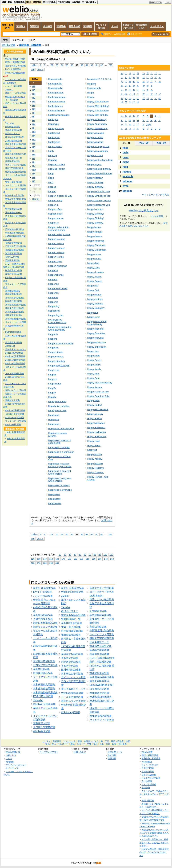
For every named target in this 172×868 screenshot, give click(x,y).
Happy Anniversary (97, 124)
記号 (149, 125)
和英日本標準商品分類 (45, 623)
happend (53, 279)
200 (81, 559)
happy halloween (96, 423)
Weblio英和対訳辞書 (101, 716)
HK (34, 124)
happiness (54, 415)
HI (33, 117)
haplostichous (55, 106)
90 (100, 554)
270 (39, 563)
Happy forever (95, 387)
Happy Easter (94, 277)
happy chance (95, 236)
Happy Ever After (96, 333)
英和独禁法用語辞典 (101, 646)
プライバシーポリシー (16, 765)
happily (52, 393)
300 (33, 69)
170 (63, 559)
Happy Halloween (96, 432)
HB (34, 90)
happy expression (96, 342)
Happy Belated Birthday (100, 173)
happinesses (55, 503)
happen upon (55, 261)
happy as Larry (95, 155)
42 (102, 65)
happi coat (54, 370)
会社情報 (112, 755)
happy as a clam (96, 133)
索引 (6, 40)
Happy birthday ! (96, 187)
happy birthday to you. (99, 205)
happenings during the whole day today (60, 328)
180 (69, 559)
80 (95, 554)
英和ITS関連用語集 (72, 623)
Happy (91, 97)
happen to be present (59, 234)
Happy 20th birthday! (98, 106)
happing (91, 84)
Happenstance (56, 357)
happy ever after (96, 329)
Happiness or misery (59, 485)
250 (112, 559)
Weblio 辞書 (9, 45)
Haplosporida (55, 79)
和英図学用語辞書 (99, 654)
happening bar (56, 315)
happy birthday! (95, 209)
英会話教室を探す (141, 26)
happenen (54, 293)
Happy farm (93, 374)
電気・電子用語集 (71, 627)
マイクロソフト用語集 (102, 634)
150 (51, 559)
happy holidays (95, 463)
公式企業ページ (115, 752)
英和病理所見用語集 (44, 685)
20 (65, 554)
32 (52, 65)
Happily (52, 397)
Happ (51, 178)
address (128, 181)
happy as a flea (95, 137)
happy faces (94, 356)
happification (55, 384)
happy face (93, 351)
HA (34, 86)
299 (110, 65)
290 (51, 563)
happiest (53, 379)
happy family (94, 365)
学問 (128, 741)
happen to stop (56, 257)
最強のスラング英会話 (73, 701)
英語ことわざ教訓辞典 (102, 599)
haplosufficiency (57, 111)
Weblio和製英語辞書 (72, 693)
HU (34, 162)
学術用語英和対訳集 (44, 661)
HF (34, 106)
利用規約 (10, 762)
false (126, 148)
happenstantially (57, 361)
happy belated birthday (99, 169)
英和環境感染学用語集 (102, 677)
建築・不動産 (117, 741)
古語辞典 (76, 2)
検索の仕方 (11, 755)
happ (51, 173)
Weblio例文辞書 (42, 731)
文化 (47, 744)
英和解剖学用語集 (99, 673)
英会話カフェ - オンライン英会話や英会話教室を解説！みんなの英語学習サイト (154, 833)
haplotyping (54, 142)
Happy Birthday (95, 182)
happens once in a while (61, 343)
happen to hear (56, 244)
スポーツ (81, 744)
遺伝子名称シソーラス (73, 689)
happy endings (95, 299)
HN (34, 136)
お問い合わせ (80, 752)
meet (126, 157)
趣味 (73, 744)
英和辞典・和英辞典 (30, 45)
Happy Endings (95, 304)
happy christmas (96, 241)
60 (85, 554)
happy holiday (95, 454)
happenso (53, 348)
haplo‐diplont (55, 146)
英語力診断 (75, 26)
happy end (93, 286)
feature (127, 172)
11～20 (144, 143)
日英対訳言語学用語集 (45, 665)
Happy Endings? (96, 308)
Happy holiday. (95, 459)
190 (75, 559)
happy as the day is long (100, 160)
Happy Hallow (95, 418)
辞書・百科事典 (119, 744)
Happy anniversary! (97, 128)
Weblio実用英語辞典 (72, 592)
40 (92, 65)
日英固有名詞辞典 (99, 689)
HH (34, 113)
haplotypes (54, 137)
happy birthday (95, 178)
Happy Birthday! (96, 218)
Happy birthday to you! (99, 200)
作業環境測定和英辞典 (102, 630)
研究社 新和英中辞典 (73, 588)
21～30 (161, 143)
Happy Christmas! (97, 250)
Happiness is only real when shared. (60, 480)
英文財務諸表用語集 (101, 615)
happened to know (58, 288)
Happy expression (97, 347)
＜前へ (34, 65)
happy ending (94, 295)
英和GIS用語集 (41, 669)
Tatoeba (66, 607)
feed (125, 167)
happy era (93, 312)
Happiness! (54, 494)
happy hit (92, 450)
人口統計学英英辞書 (44, 727)
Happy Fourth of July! (98, 396)
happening (54, 306)
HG (34, 109)
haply (51, 151)
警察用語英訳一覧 (71, 619)
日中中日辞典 (49, 2)
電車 (80, 741)
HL (34, 128)
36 (72, 65)
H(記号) (36, 199)
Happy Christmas (96, 245)
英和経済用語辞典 (43, 615)
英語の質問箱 (148, 801)
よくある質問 (157, 216)
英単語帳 (61, 26)
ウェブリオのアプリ (49, 752)
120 (33, 559)
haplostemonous (57, 102)
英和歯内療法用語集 (44, 689)
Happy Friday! (95, 405)
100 (105, 554)
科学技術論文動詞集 (72, 631)
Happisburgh (94, 88)
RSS (99, 863)
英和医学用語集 (70, 666)
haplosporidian (56, 93)
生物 (89, 744)
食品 (95, 744)
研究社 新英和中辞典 (45, 588)
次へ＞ (40, 69)
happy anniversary (97, 119)
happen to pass (56, 253)
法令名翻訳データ (99, 642)
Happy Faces (94, 360)
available (128, 176)
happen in (53, 205)
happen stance (56, 218)
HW (34, 170)
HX (34, 174)
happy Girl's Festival (98, 409)
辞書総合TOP (155, 2)
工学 (107, 741)
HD (34, 98)
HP (34, 143)
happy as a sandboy (98, 151)
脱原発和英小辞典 (43, 673)
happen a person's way (60, 196)
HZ (34, 181)
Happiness (54, 420)
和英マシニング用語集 (45, 627)
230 (100, 559)
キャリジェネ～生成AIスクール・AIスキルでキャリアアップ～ (154, 794)
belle (126, 152)
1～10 (126, 143)
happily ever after (57, 402)
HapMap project (57, 164)
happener (53, 297)
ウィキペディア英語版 (102, 720)
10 (60, 554)
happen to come (57, 239)
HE (34, 102)
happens (53, 339)
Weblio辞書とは (13, 752)
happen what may (58, 266)
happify (52, 388)
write (126, 186)
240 (106, 559)
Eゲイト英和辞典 (43, 592)
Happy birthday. (95, 223)
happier (52, 375)
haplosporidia (55, 84)
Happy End (93, 290)
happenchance (56, 275)
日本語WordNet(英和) (101, 685)
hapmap (53, 155)
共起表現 (48, 26)
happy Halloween (96, 428)
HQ (34, 147)
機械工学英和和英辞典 (102, 638)
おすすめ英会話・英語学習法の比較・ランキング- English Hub (154, 852)
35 (67, 65)
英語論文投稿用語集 (72, 654)
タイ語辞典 (147, 781)
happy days (93, 263)
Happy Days (94, 268)
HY (34, 178)
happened (54, 284)
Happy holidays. (96, 472)
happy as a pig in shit (98, 146)
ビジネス (46, 741)
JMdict (65, 596)
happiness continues (59, 447)
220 (94, 559)
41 (97, 65)
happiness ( (54, 424)
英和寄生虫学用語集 (72, 674)
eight (126, 162)
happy (91, 93)
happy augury (94, 164)
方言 (108, 744)
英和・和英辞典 (34, 2)
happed (52, 187)
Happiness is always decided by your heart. (60, 465)
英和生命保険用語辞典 (73, 615)
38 (82, 65)
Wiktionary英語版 (71, 712)
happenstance (56, 352)
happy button (94, 227)
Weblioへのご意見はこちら (144, 211)
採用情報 (112, 758)
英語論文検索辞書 (99, 650)
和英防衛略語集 (98, 627)
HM (34, 132)
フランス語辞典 (149, 775)
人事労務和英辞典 (43, 619)
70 (90, 554)
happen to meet (57, 248)
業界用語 (57, 741)
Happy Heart (94, 446)
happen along (55, 200)
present (127, 191)
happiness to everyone (60, 490)
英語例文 (21, 26)
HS (34, 155)
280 (45, 563)
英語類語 (34, 26)
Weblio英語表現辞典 (101, 697)
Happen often (55, 214)
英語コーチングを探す (128, 26)
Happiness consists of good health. (60, 442)
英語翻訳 (88, 26)
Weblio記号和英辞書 (44, 704)
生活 (54, 744)
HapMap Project (57, 169)
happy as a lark (95, 142)
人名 (102, 744)
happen (52, 191)
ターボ (115, 26)
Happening (54, 311)
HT (34, 159)
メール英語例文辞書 (72, 697)
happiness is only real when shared (60, 472)
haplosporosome (57, 97)
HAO (51, 182)
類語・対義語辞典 (16, 2)
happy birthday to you (99, 191)
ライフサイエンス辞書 (73, 677)
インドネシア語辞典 (151, 778)
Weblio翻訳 (147, 762)
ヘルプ (168, 2)
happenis (53, 334)
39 (87, 65)
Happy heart (94, 441)
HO (34, 140)
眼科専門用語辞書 (71, 670)
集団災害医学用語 (99, 681)
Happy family (94, 369)
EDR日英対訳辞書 (43, 696)
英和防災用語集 (70, 658)
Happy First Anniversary (100, 383)
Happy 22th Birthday (98, 111)
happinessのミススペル (99, 79)
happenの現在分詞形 (59, 366)
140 (45, 559)
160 (57, 559)
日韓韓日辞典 (64, 2)
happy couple (94, 259)
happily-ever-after (57, 411)
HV (34, 166)
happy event (94, 317)
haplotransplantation (59, 115)
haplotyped (54, 133)
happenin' (53, 302)
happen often (55, 209)
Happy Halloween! (97, 437)
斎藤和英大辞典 (42, 723)
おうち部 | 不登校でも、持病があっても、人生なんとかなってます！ (154, 843)
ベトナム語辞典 (149, 784)
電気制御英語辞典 (71, 635)
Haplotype (54, 124)
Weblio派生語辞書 (99, 693)
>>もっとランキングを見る (155, 195)
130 (39, 559)
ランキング (18, 40)
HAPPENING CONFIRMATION (57, 321)
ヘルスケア (63, 744)
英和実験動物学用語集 (45, 692)
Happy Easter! (95, 281)
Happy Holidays (95, 468)
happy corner (94, 254)
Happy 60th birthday (98, 115)
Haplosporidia (55, 88)
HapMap (53, 160)
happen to (54, 223)
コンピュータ (69, 741)
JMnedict (38, 700)
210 (88, 559)
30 (70, 554)
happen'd (53, 270)
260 (33, 563)
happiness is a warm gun (61, 452)
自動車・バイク (91, 741)
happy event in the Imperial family (97, 323)
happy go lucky (95, 414)
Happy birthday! (95, 214)
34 (62, 65)
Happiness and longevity (61, 429)
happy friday (94, 400)
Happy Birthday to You (99, 196)
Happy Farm (94, 378)
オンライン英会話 (101, 26)
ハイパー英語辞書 (43, 596)
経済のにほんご (70, 611)
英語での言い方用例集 (102, 588)
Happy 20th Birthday (98, 102)
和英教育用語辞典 (71, 662)
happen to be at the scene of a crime (58, 229)
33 (57, 65)
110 (111, 554)
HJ (34, 121)
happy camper (95, 232)
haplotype (53, 119)
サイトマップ (12, 768)
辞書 (4, 2)
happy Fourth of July (98, 392)
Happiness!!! (55, 499)
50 (80, 554)
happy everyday (96, 338)
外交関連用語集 (98, 611)
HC (34, 94)
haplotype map (56, 128)
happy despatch (96, 272)
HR (34, 151)
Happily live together (59, 406)
